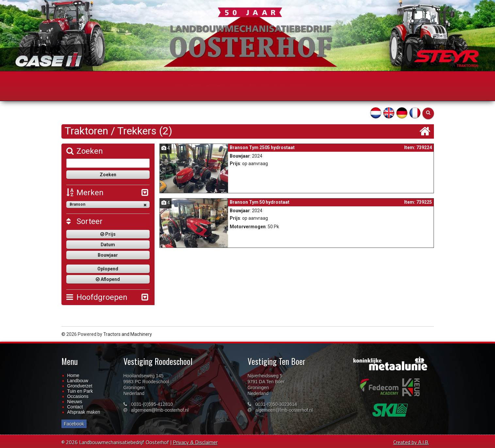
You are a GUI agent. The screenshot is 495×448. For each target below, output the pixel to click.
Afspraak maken (84, 412)
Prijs (108, 234)
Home (73, 375)
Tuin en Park (80, 391)
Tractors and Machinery (128, 334)
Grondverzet (80, 386)
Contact (75, 407)
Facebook (74, 424)
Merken (85, 193)
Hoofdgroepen (97, 297)
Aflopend (108, 279)
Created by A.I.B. (411, 442)
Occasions (78, 396)
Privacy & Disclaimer (195, 442)
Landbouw (78, 381)
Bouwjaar (108, 255)
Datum (108, 245)
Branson (108, 205)
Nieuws (75, 402)
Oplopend (108, 269)
